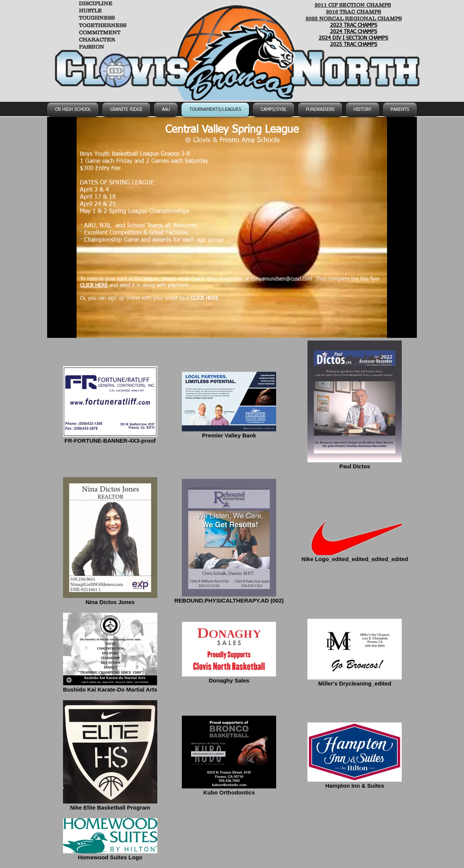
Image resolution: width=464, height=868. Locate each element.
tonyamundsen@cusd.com (282, 279)
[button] (273, 110)
